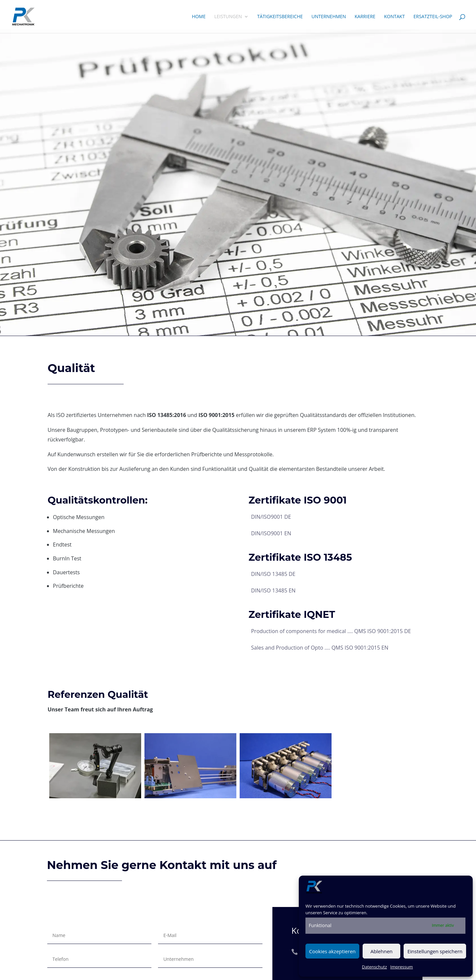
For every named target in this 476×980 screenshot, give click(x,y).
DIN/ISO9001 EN (271, 533)
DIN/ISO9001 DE (271, 517)
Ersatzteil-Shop (433, 17)
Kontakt (395, 17)
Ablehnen (382, 951)
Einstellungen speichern (435, 951)
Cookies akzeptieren (332, 951)
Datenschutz (375, 967)
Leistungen (228, 17)
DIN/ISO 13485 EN (273, 590)
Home (199, 17)
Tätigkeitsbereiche (280, 17)
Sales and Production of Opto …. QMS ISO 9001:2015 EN (319, 648)
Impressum (402, 967)
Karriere (365, 17)
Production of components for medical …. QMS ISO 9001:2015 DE (331, 631)
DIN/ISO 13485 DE (273, 574)
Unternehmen (329, 17)
